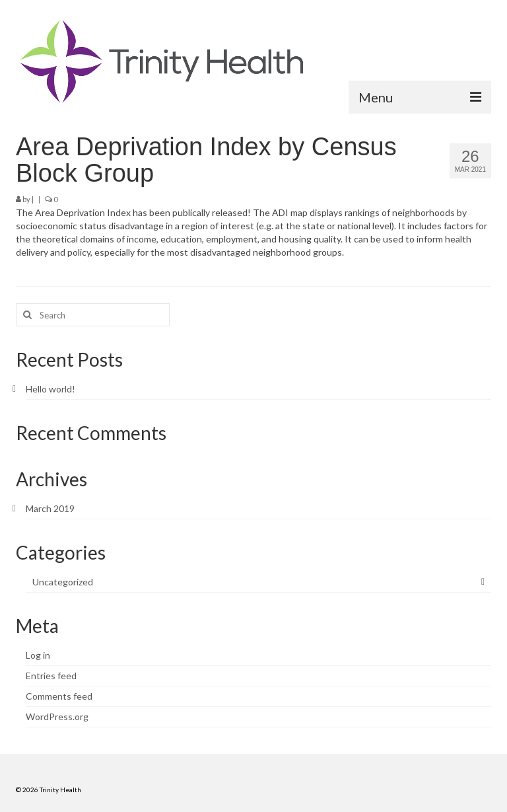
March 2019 (50, 508)
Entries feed (51, 676)
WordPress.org (57, 717)
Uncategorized (63, 582)
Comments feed (59, 696)
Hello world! (51, 389)
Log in (38, 655)
